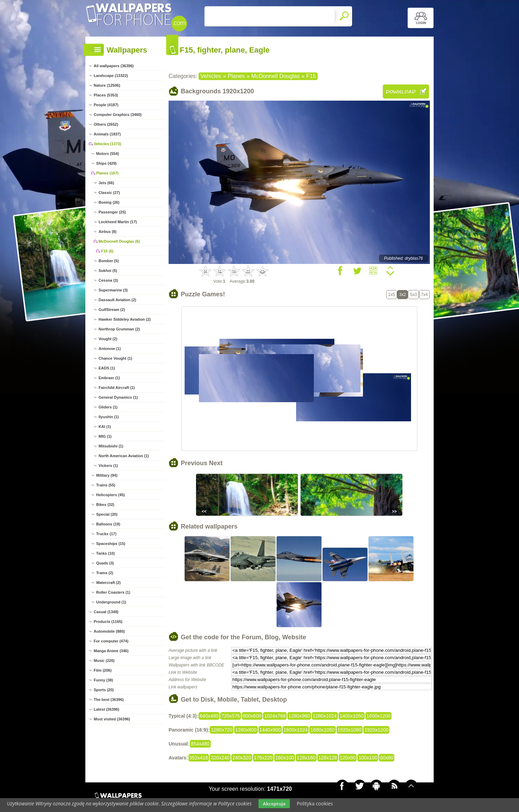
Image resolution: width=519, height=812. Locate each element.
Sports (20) (104, 690)
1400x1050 (352, 716)
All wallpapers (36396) (114, 66)
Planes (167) (107, 173)
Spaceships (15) (111, 544)
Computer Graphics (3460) (118, 115)
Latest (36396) (106, 709)
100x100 (368, 758)
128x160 (306, 758)
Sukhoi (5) (108, 271)
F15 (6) (107, 251)
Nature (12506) (107, 85)
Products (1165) (108, 622)
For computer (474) (111, 641)
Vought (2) (108, 339)
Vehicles (211, 76)
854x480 (200, 744)
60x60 (387, 758)
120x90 (348, 758)
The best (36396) (109, 700)
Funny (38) (103, 680)
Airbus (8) (107, 232)
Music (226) (104, 661)
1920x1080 (350, 730)
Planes (236, 76)
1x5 (392, 295)
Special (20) (107, 514)
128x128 (328, 758)
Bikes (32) (105, 505)
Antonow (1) (110, 349)
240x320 (242, 758)
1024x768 (275, 716)
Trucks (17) (106, 534)
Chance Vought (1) (115, 358)
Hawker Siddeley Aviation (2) (125, 319)
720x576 (231, 716)
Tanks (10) (106, 553)
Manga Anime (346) (111, 651)
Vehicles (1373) (107, 144)
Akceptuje (274, 804)
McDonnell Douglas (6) (119, 241)
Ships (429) (106, 163)
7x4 (424, 295)
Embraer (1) (109, 378)
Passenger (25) (112, 212)
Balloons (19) (108, 524)
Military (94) (107, 475)
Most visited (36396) (112, 719)
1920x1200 (376, 730)
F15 (311, 76)
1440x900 (270, 730)
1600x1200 (378, 716)
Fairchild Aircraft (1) (117, 388)
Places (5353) (106, 95)
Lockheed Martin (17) (118, 222)
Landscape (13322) (111, 76)
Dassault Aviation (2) (117, 300)
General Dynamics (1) (118, 397)
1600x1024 (296, 730)
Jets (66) (106, 183)
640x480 (209, 716)
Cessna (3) (108, 280)
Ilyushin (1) (109, 417)
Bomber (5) (109, 261)
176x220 (263, 758)
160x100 (285, 758)
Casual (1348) (106, 612)
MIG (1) (105, 436)
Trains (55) (106, 485)
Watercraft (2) (109, 583)
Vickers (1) (108, 466)
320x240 (220, 758)
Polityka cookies (315, 803)
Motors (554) (107, 154)
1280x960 (299, 716)
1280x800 (246, 730)
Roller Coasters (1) (113, 592)
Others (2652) (106, 124)
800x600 (252, 716)
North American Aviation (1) (124, 456)
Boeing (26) (109, 202)
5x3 (413, 295)
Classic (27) (109, 193)
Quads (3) (105, 563)
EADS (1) (107, 368)
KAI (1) (105, 427)
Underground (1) (111, 602)
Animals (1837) (107, 134)
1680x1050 (322, 730)
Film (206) (103, 670)
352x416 (199, 758)
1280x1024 (325, 716)
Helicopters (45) (111, 495)
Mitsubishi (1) (111, 446)
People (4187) (106, 105)
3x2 (402, 295)
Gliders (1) (108, 407)
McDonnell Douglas (276, 76)
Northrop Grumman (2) (119, 329)
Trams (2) (105, 573)
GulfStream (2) (112, 310)
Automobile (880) (109, 631)
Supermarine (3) (113, 290)
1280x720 (222, 730)
